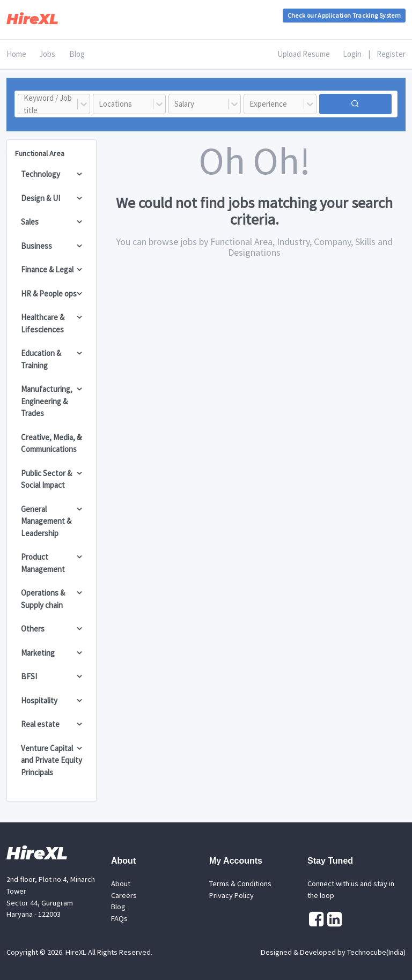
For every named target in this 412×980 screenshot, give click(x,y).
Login (352, 54)
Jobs (47, 54)
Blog (77, 54)
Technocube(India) (376, 952)
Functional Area (40, 153)
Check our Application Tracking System (344, 15)
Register (391, 54)
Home (16, 54)
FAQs (119, 918)
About (121, 884)
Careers (124, 895)
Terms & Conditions (240, 884)
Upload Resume (304, 54)
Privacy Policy (231, 895)
